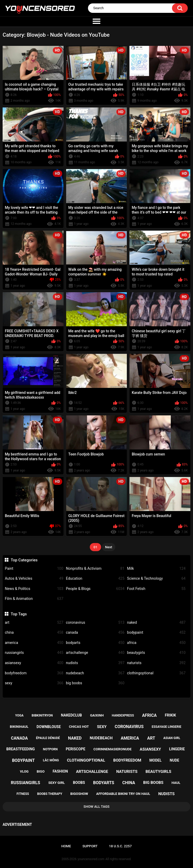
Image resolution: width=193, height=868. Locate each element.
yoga (19, 715)
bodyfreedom (34, 673)
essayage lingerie (167, 727)
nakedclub (71, 715)
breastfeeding (21, 749)
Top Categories (24, 560)
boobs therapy (50, 794)
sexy (34, 683)
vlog (24, 771)
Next (109, 547)
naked (156, 623)
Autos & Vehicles (34, 579)
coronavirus (95, 623)
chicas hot (79, 727)
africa (156, 643)
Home (66, 846)
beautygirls (156, 653)
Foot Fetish (156, 589)
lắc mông (51, 760)
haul (176, 783)
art (34, 623)
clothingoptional (156, 673)
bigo (41, 771)
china (34, 633)
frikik (171, 715)
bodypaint (156, 633)
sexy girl (57, 783)
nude (174, 760)
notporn (50, 749)
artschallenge (95, 653)
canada (95, 633)
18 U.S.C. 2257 (120, 846)
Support (90, 846)
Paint (34, 569)
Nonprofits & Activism (95, 569)
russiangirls (34, 653)
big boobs (95, 683)
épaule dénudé (48, 738)
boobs (79, 783)
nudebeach (95, 673)
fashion (60, 771)
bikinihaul (19, 727)
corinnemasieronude (113, 749)
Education (95, 579)
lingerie (177, 749)
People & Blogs (95, 589)
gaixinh (97, 715)
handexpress (123, 715)
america (34, 643)
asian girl (172, 738)
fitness (23, 794)
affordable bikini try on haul (123, 794)
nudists (95, 663)
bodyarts (95, 643)
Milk (156, 569)
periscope (75, 749)
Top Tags (19, 614)
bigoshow (79, 794)
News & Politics (34, 589)
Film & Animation (34, 599)
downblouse (49, 727)
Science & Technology (156, 579)
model (155, 760)
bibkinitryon (42, 715)
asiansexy (34, 663)
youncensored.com (91, 859)
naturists (156, 663)
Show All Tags (96, 807)
